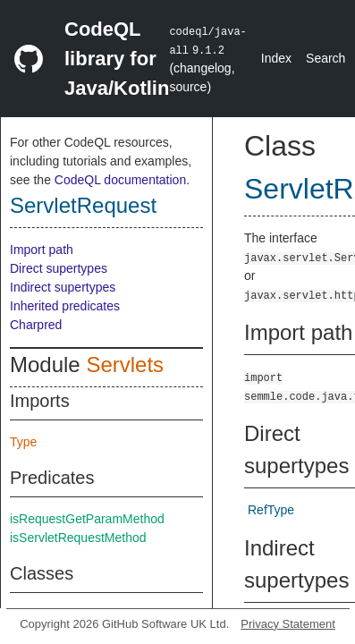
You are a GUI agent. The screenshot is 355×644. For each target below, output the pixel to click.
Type (23, 442)
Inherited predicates (65, 306)
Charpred (36, 325)
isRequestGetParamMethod (87, 519)
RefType (271, 510)
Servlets (125, 364)
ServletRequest (83, 205)
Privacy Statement (288, 624)
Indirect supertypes (63, 287)
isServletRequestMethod (78, 538)
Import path (42, 250)
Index (276, 58)
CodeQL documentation (120, 180)
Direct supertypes (59, 268)
